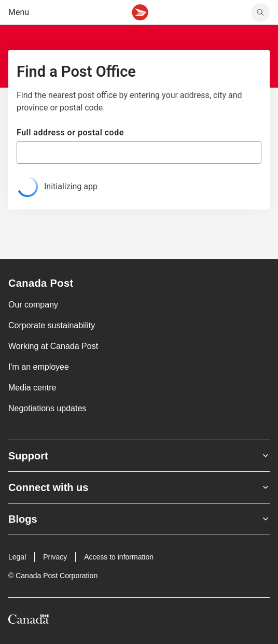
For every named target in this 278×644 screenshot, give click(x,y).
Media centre (32, 388)
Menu (19, 12)
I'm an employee (39, 367)
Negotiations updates (47, 408)
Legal (17, 557)
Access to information (119, 557)
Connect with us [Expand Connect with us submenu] (139, 487)
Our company (33, 305)
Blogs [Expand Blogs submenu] (139, 519)
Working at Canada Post (53, 346)
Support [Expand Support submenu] (139, 456)
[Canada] (29, 621)
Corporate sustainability (52, 325)
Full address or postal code (70, 132)
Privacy (55, 557)
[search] (260, 12)
